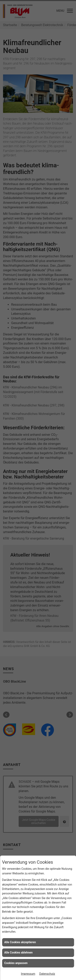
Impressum (28, 974)
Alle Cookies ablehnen (18, 952)
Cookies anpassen (16, 963)
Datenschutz (47, 974)
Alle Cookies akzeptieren (20, 942)
